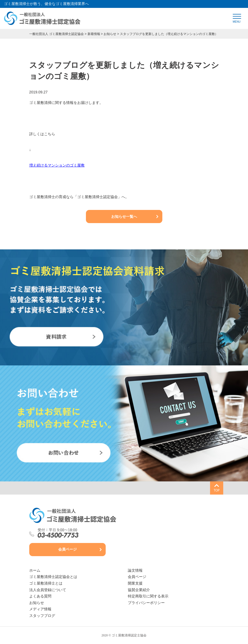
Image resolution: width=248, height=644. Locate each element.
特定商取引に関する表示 (148, 596)
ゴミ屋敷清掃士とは (46, 583)
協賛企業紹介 (139, 590)
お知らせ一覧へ (124, 217)
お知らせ (37, 603)
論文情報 (135, 570)
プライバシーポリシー (146, 603)
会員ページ (67, 549)
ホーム (35, 570)
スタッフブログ (42, 616)
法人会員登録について (48, 590)
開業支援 (135, 583)
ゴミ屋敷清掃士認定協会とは (53, 577)
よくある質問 (40, 596)
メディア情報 (40, 609)
